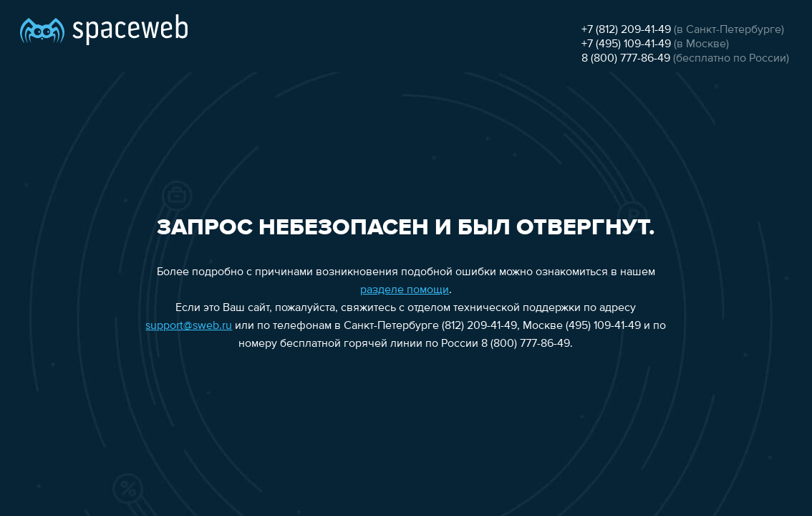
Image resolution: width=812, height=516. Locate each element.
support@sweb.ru (189, 326)
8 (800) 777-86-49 (626, 59)
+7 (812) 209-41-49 (626, 30)
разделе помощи (405, 290)
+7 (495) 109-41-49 (626, 44)
